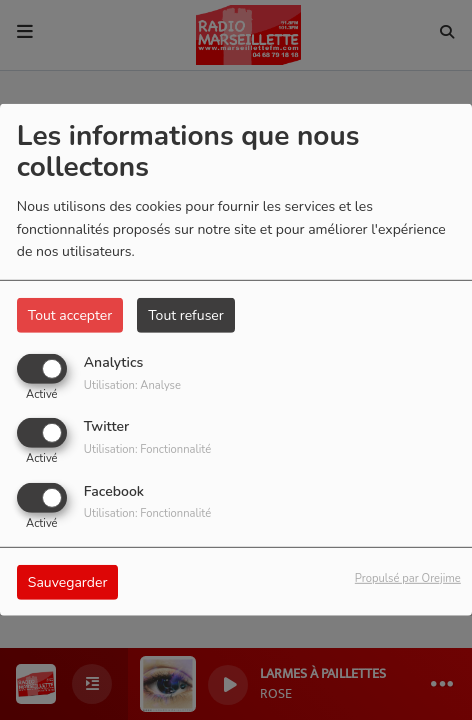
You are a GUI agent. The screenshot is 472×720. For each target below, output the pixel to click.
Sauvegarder (68, 581)
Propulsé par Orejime (408, 577)
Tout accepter (70, 315)
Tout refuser (186, 315)
